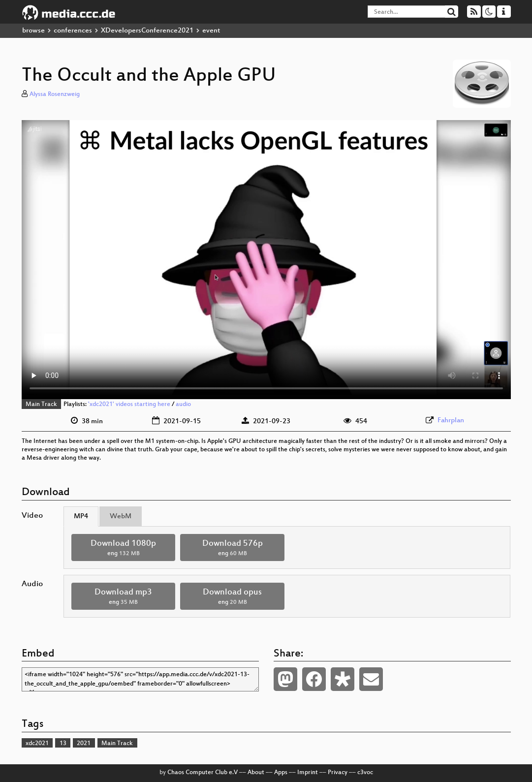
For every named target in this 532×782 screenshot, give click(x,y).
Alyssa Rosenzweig (55, 94)
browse (33, 31)
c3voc (365, 773)
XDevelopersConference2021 (147, 31)
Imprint (308, 773)
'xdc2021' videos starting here (129, 405)
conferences (73, 31)
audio (183, 405)
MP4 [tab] (81, 516)
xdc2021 (37, 744)
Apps (281, 773)
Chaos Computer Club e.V (203, 773)
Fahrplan (451, 421)
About (256, 773)
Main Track (41, 405)
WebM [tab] (121, 516)
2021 (84, 744)
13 (63, 744)
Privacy (338, 773)
